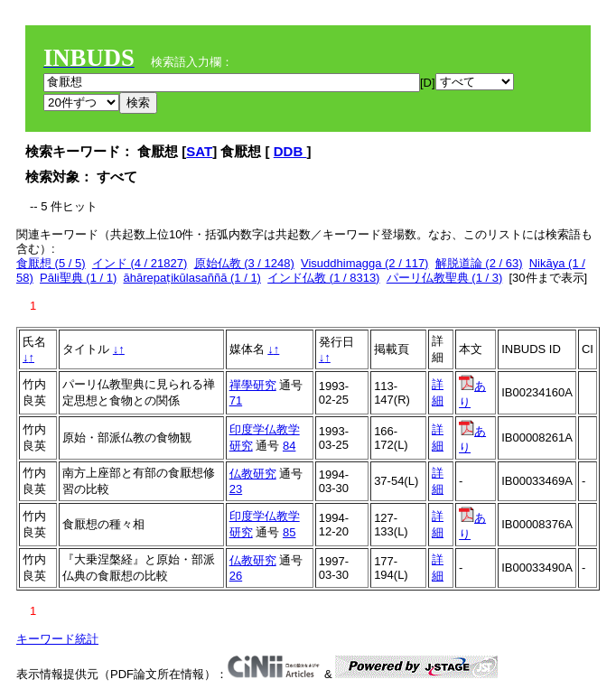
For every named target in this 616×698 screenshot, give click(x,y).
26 (236, 576)
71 (236, 400)
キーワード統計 (57, 639)
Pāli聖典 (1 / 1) (78, 278)
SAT (199, 151)
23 (236, 489)
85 (289, 532)
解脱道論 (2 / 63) (479, 263)
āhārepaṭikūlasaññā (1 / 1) (192, 278)
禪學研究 (253, 385)
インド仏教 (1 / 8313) (323, 278)
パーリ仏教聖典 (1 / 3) (445, 278)
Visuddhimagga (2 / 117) (364, 263)
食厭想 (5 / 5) (51, 263)
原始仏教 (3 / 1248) (244, 263)
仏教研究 (253, 474)
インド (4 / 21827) (140, 263)
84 (289, 446)
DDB (290, 151)
